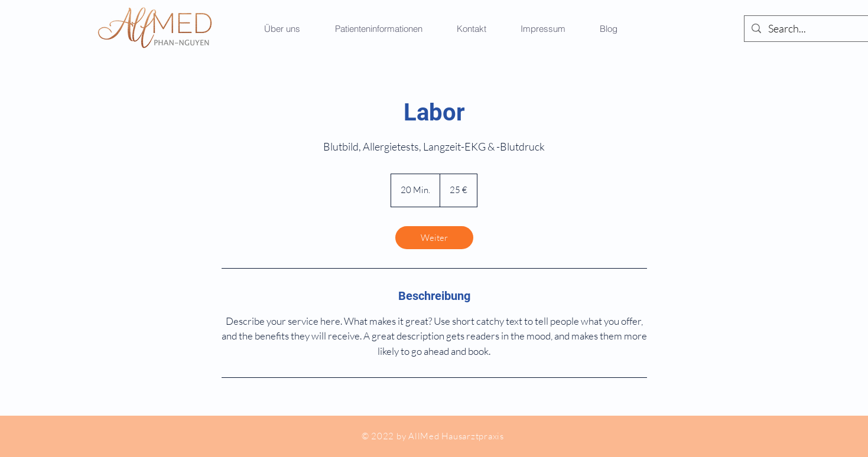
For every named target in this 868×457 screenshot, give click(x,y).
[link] (434, 238)
